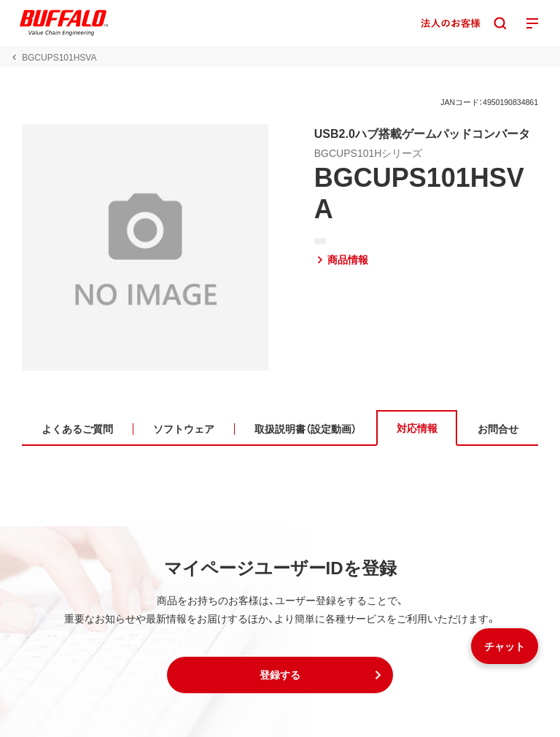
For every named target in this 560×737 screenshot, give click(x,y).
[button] (280, 675)
